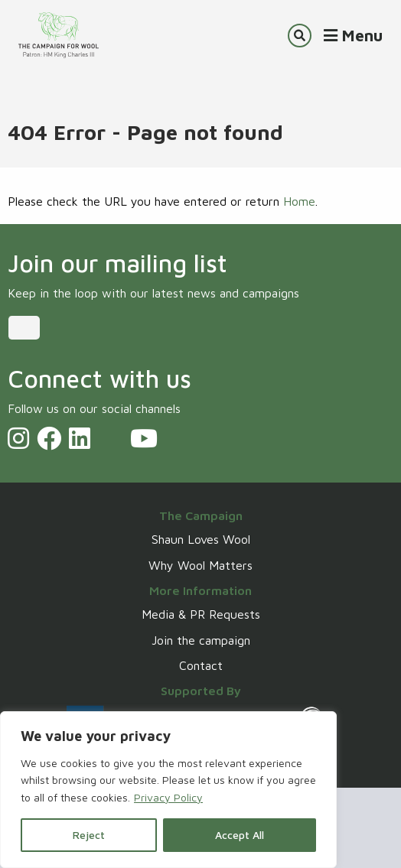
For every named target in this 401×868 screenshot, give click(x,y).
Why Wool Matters (200, 565)
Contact (201, 665)
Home (299, 201)
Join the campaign (201, 640)
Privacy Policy (168, 797)
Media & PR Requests (201, 614)
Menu (353, 35)
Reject (89, 835)
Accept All (240, 835)
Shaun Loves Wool (201, 539)
